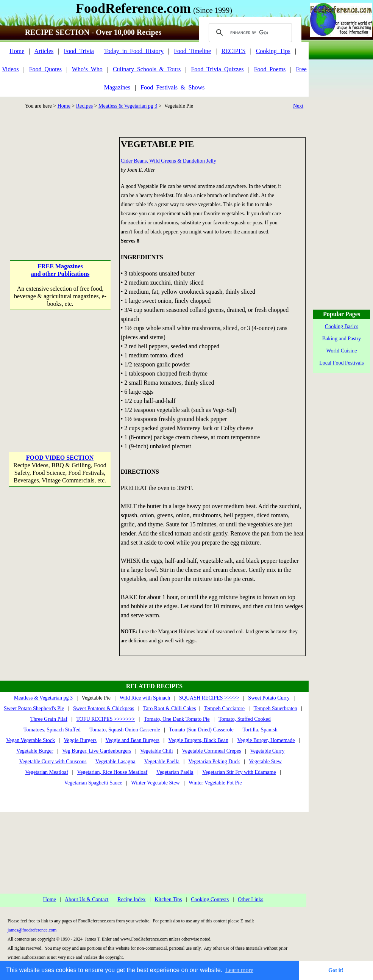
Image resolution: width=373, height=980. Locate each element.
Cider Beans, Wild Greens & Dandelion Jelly (169, 161)
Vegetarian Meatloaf (47, 772)
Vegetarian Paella (175, 772)
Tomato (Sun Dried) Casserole (201, 730)
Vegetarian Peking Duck (214, 762)
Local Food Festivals (341, 363)
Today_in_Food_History (134, 51)
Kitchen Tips (168, 899)
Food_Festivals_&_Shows (172, 87)
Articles (44, 51)
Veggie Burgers (80, 740)
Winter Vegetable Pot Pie (215, 783)
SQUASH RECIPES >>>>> (209, 698)
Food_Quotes (45, 69)
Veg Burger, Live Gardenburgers (97, 751)
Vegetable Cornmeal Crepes (211, 751)
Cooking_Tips (273, 51)
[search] (249, 33)
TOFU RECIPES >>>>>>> (105, 719)
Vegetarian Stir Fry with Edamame (239, 772)
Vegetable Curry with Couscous (53, 762)
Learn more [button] (239, 970)
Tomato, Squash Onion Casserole (125, 730)
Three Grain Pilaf (49, 719)
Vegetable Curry (267, 751)
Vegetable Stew (265, 762)
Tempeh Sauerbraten (275, 708)
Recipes (84, 106)
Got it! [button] (336, 970)
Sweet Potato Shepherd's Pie (34, 708)
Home (17, 51)
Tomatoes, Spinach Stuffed (52, 730)
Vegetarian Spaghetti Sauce (93, 783)
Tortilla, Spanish (260, 730)
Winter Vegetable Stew (155, 783)
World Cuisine (342, 351)
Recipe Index (131, 899)
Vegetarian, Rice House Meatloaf (112, 772)
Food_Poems (270, 69)
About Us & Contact (87, 899)
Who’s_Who (87, 69)
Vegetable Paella (162, 762)
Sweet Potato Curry (269, 698)
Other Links (250, 899)
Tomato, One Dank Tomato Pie (177, 719)
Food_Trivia (79, 51)
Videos (10, 69)
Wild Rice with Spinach (145, 698)
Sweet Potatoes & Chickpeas (104, 708)
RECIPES (233, 51)
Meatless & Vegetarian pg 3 (128, 106)
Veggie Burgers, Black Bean (198, 740)
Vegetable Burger (35, 751)
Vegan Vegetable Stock (30, 740)
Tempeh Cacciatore (224, 708)
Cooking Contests (210, 899)
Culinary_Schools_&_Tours (147, 69)
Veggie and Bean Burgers (133, 740)
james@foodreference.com (32, 930)
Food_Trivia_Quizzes (217, 69)
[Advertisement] (60, 185)
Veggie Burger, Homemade (266, 740)
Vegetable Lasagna (115, 762)
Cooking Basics (342, 326)
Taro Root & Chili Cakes (170, 708)
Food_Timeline (192, 51)
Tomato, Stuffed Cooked (245, 719)
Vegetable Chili (157, 751)
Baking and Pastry (342, 339)
